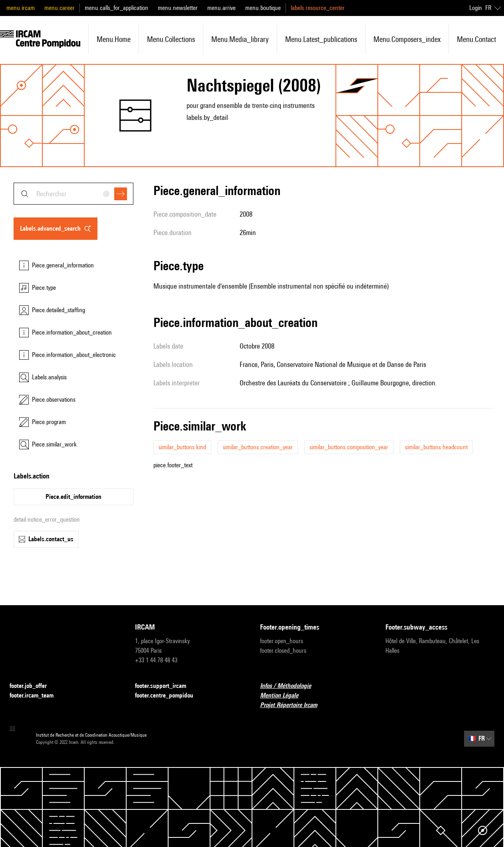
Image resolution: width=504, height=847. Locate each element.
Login (476, 8)
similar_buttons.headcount (436, 447)
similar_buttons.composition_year (349, 447)
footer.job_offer (33, 686)
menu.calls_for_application (116, 8)
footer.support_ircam (165, 686)
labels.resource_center (318, 8)
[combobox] (73, 194)
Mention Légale (284, 696)
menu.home (114, 39)
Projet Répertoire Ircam (293, 705)
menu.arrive (221, 8)
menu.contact (476, 39)
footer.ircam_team (36, 696)
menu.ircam (21, 8)
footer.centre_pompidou (169, 696)
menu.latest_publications (321, 39)
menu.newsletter (178, 8)
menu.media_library (240, 39)
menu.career (60, 8)
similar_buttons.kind (182, 447)
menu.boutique (263, 8)
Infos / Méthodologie (290, 686)
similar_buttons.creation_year (258, 447)
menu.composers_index (407, 39)
